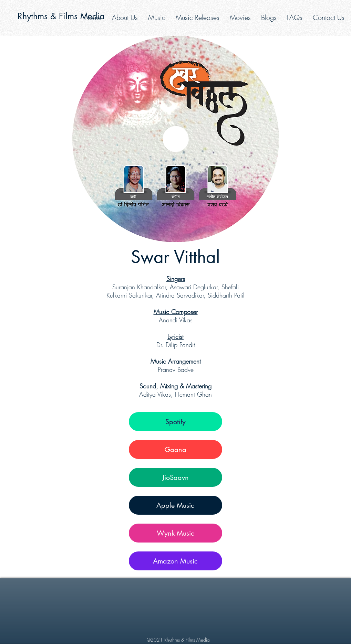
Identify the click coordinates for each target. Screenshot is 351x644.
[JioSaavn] (175, 477)
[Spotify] (175, 422)
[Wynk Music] (175, 533)
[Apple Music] (175, 505)
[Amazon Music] (175, 561)
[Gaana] (175, 449)
